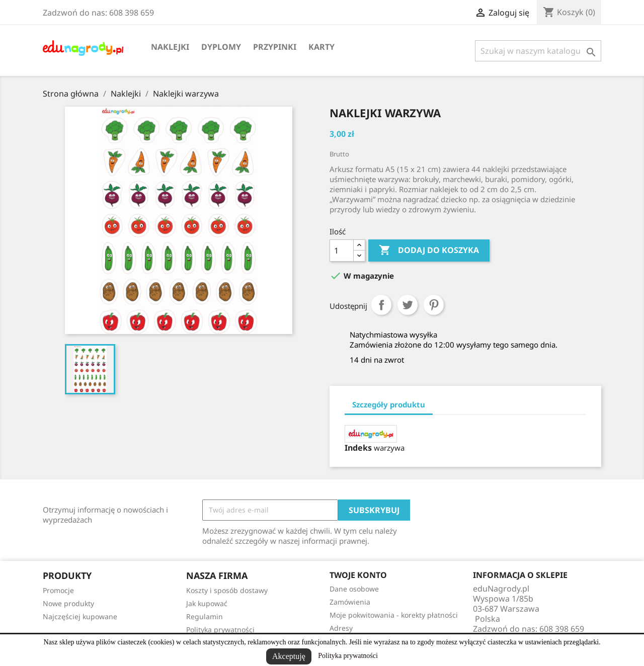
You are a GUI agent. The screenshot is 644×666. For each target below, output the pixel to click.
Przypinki (275, 47)
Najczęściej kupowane (80, 616)
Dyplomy (221, 47)
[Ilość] (342, 251)
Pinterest (434, 305)
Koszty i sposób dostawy (227, 590)
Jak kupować (207, 603)
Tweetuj (408, 305)
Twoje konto (358, 575)
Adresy (341, 628)
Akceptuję (289, 656)
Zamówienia (350, 602)
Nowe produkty (68, 603)
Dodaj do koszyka (429, 251)
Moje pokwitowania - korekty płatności (394, 615)
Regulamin (205, 616)
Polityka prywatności (348, 656)
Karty (321, 47)
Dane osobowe (354, 589)
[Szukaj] (538, 51)
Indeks (358, 448)
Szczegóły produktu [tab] (389, 404)
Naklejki (170, 47)
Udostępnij (381, 305)
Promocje (58, 590)
